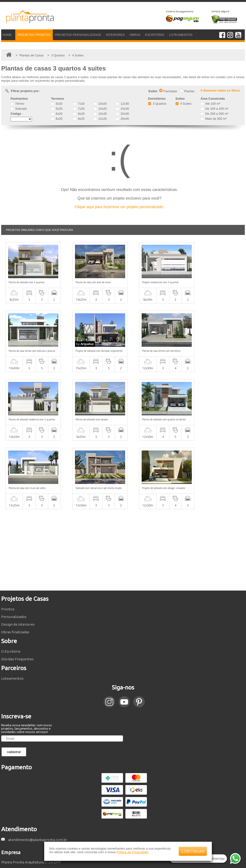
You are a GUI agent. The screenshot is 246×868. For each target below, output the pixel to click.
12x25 (100, 119)
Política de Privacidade (132, 852)
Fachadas (168, 91)
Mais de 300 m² (214, 119)
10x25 (100, 109)
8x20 (79, 114)
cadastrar (14, 683)
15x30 (122, 109)
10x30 (100, 114)
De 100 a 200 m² (214, 109)
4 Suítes (184, 104)
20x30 (122, 114)
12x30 (122, 104)
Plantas (187, 91)
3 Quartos (157, 104)
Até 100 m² (210, 104)
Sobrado (19, 109)
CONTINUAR (193, 851)
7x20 (79, 104)
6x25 (57, 119)
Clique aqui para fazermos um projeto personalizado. (119, 207)
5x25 (57, 109)
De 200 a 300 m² (214, 114)
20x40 (122, 119)
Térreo (17, 104)
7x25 (79, 109)
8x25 (79, 119)
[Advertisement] (123, 481)
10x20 (100, 104)
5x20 (57, 104)
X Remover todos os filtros (220, 90)
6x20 (57, 114)
